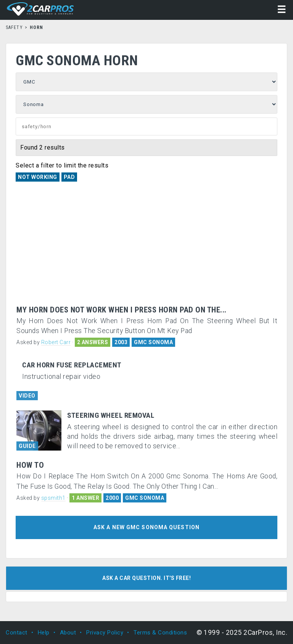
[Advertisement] (146, 248)
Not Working (38, 177)
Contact (17, 633)
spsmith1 (53, 498)
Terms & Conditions (160, 633)
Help (44, 633)
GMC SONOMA (153, 342)
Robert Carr (56, 342)
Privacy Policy (105, 633)
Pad (69, 177)
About (68, 633)
